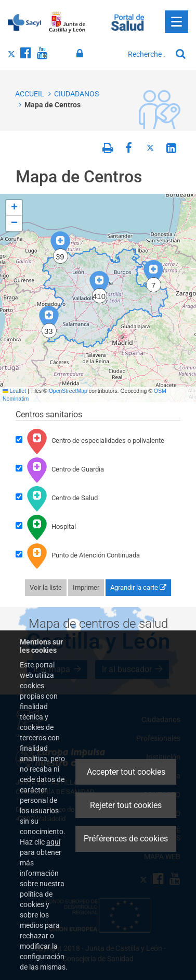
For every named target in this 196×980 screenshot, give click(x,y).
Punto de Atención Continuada (78, 556)
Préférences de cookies (126, 839)
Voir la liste (46, 587)
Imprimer (86, 587)
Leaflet (14, 391)
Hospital (46, 527)
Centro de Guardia (60, 470)
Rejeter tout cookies (126, 805)
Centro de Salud (57, 499)
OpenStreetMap (68, 391)
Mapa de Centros (53, 105)
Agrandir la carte (138, 587)
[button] (153, 276)
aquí (53, 842)
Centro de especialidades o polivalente (90, 441)
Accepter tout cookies (126, 772)
